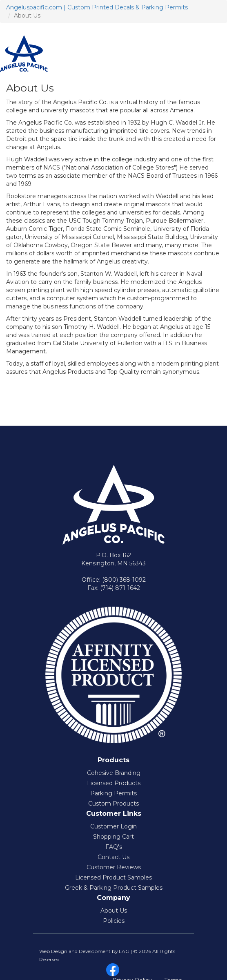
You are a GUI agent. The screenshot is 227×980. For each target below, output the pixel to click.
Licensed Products (114, 783)
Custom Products (113, 804)
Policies (114, 921)
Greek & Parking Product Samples (114, 888)
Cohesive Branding (114, 773)
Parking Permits (113, 793)
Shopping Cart (113, 837)
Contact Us (113, 857)
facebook (113, 970)
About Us (114, 911)
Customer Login (113, 826)
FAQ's (114, 847)
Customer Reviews (114, 867)
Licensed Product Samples (113, 877)
